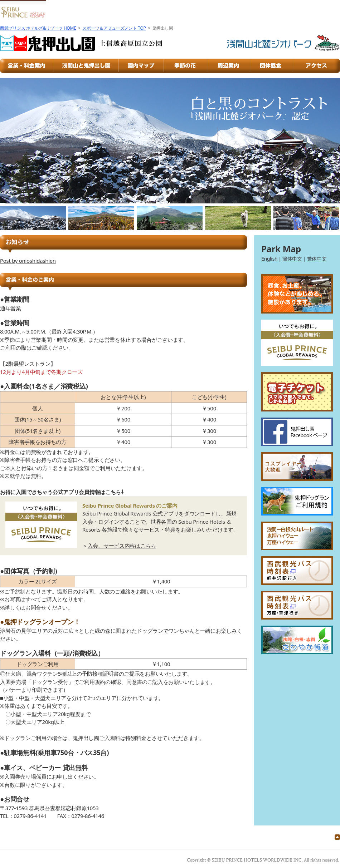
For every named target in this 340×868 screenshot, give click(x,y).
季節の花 (186, 66)
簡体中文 (292, 259)
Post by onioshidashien (28, 261)
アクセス (317, 66)
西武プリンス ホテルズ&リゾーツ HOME (38, 28)
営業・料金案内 (27, 66)
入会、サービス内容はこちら (122, 546)
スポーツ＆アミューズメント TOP (114, 28)
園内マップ (142, 66)
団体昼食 (272, 66)
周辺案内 (229, 66)
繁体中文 (317, 259)
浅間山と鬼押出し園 (87, 66)
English (269, 259)
